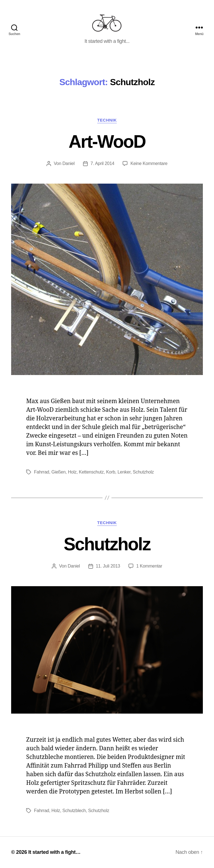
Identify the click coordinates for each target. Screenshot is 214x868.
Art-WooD (107, 142)
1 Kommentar (149, 566)
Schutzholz (144, 472)
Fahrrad (42, 472)
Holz (72, 472)
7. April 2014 (102, 163)
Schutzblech (74, 811)
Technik (107, 120)
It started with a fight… (54, 852)
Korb (111, 472)
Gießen (59, 472)
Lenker (124, 472)
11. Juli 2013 (108, 566)
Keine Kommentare (149, 163)
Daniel (69, 163)
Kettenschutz (91, 472)
